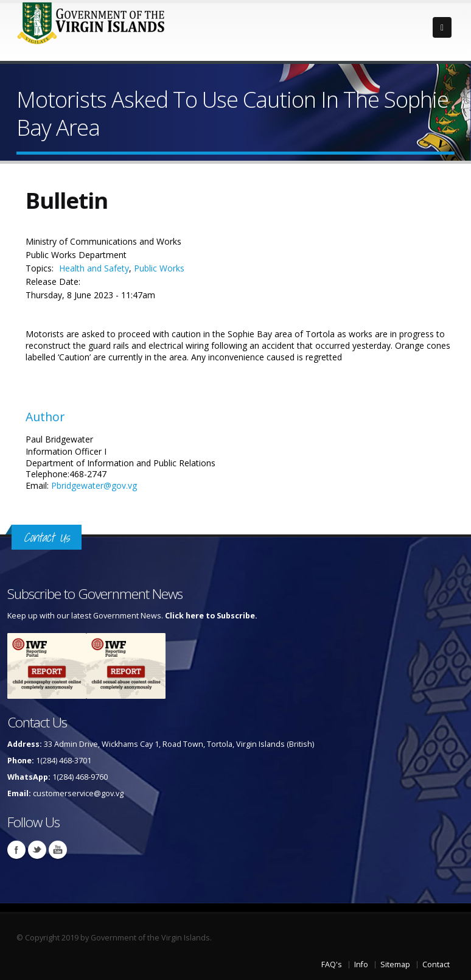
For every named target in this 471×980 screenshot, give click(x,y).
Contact (436, 964)
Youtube (58, 850)
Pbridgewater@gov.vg (94, 485)
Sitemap (395, 964)
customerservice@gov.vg (78, 793)
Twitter (37, 850)
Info (361, 964)
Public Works (159, 268)
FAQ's (332, 964)
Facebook (16, 850)
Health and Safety (94, 268)
